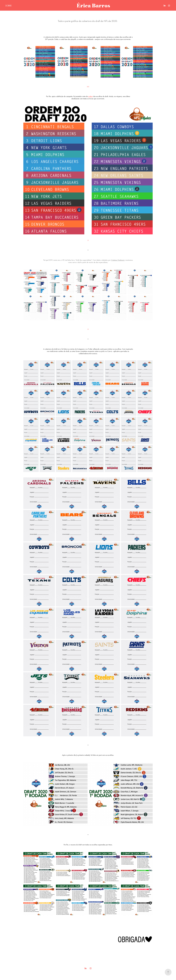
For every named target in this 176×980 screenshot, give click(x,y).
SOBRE (8, 6)
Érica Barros (93, 6)
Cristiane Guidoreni (118, 260)
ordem (90, 96)
